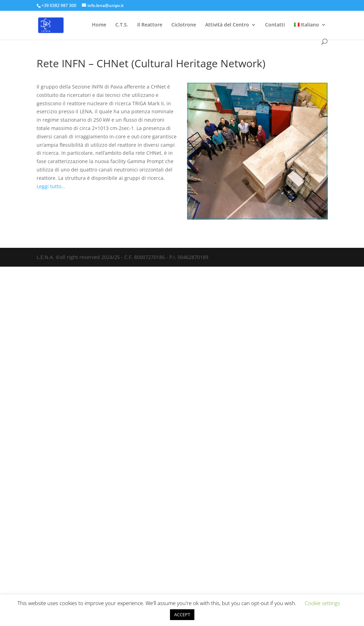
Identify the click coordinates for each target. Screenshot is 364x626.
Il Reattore (150, 25)
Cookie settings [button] (322, 603)
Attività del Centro (227, 25)
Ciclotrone (184, 25)
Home (99, 25)
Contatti (275, 25)
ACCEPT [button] (182, 614)
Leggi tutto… (51, 186)
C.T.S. (122, 25)
